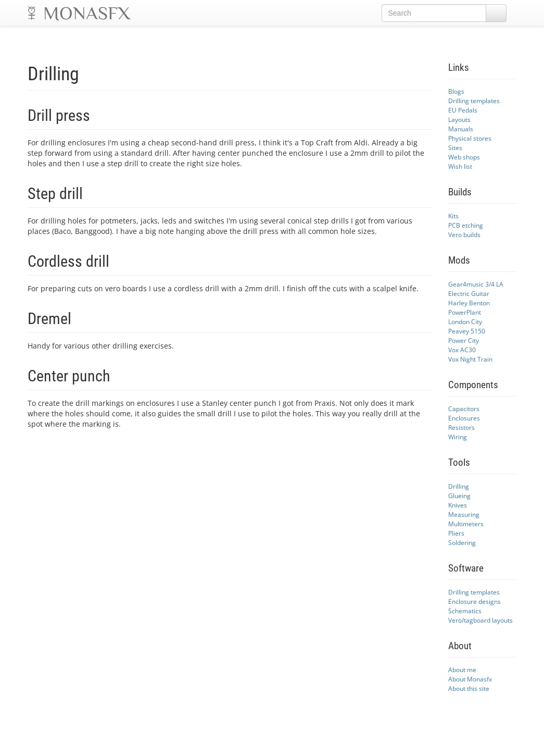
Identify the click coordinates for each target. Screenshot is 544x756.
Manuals (461, 129)
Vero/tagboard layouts (480, 620)
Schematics (465, 611)
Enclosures (464, 418)
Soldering (462, 542)
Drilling (459, 486)
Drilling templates (474, 101)
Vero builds (464, 234)
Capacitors (464, 408)
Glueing (459, 495)
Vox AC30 (462, 350)
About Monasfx (470, 679)
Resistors (461, 427)
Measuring (464, 514)
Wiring (458, 437)
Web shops (464, 157)
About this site (469, 688)
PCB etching (466, 225)
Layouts (459, 119)
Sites (455, 147)
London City (465, 321)
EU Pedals (463, 110)
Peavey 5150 (467, 331)
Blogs (456, 91)
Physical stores (470, 138)
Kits (453, 216)
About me (462, 670)
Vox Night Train (470, 359)
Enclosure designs (475, 601)
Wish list (460, 166)
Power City (464, 340)
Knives (458, 505)
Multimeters (466, 524)
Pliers (456, 533)
